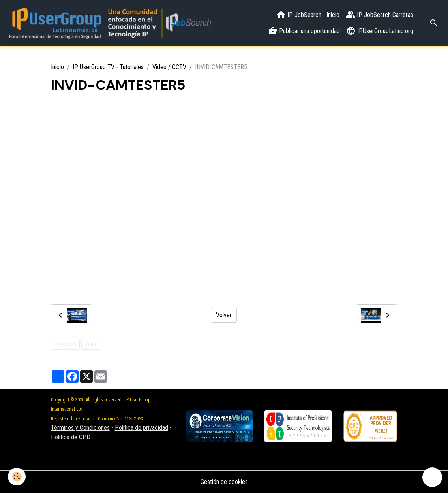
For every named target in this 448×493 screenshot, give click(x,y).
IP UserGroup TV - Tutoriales (108, 67)
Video (91, 344)
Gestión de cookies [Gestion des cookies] (224, 482)
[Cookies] (17, 477)
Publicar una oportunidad (304, 31)
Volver (224, 315)
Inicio (57, 67)
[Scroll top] (432, 477)
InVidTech (65, 344)
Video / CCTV (169, 67)
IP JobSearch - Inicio (308, 15)
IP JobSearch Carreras (380, 15)
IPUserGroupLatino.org (380, 31)
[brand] (110, 23)
